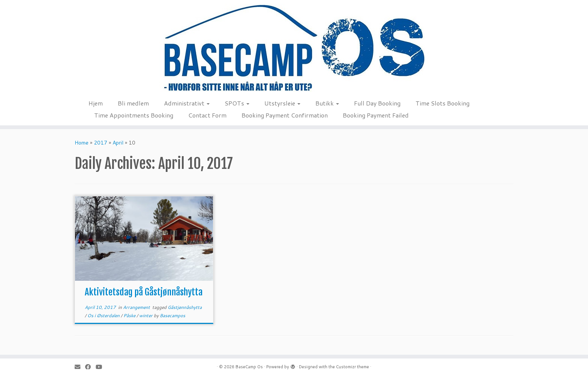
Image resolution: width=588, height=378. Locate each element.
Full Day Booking (377, 103)
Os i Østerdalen (104, 316)
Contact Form (207, 115)
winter (146, 316)
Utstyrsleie (282, 103)
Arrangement (137, 307)
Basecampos (172, 316)
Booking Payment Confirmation (285, 115)
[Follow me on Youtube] (101, 367)
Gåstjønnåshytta (185, 307)
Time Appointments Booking (134, 115)
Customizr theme (352, 367)
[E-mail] (80, 367)
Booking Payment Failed (376, 115)
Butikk (327, 103)
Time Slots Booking (442, 103)
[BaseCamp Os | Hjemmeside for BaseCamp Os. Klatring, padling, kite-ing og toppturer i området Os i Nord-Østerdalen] (294, 48)
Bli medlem (133, 103)
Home (82, 143)
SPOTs (237, 103)
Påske (130, 316)
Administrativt (187, 103)
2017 (100, 143)
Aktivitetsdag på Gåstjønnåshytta (144, 292)
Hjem (96, 103)
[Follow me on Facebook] (90, 367)
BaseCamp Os (249, 367)
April (118, 143)
